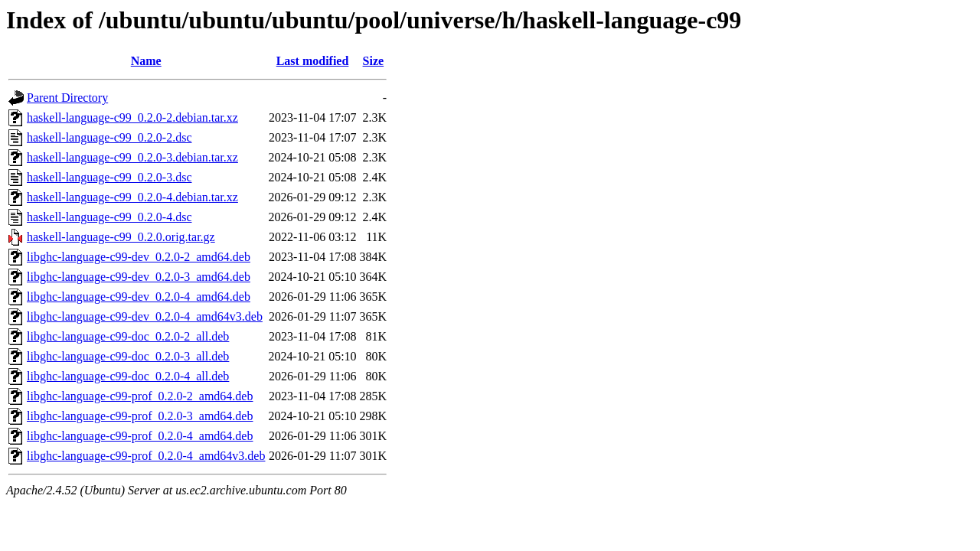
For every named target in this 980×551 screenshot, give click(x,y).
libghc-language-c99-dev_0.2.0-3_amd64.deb (139, 277)
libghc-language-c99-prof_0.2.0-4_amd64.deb (140, 436)
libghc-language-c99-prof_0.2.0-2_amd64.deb (140, 396)
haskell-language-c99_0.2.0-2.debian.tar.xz (132, 117)
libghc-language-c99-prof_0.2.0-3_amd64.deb (140, 416)
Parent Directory (67, 98)
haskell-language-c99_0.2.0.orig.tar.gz (121, 237)
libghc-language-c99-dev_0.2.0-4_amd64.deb (139, 297)
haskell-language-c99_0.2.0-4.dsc (109, 217)
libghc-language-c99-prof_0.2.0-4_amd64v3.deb (146, 456)
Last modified (313, 61)
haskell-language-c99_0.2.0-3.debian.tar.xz (132, 157)
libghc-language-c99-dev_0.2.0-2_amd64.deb (139, 257)
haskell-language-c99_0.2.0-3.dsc (109, 177)
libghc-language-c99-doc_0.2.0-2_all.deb (128, 336)
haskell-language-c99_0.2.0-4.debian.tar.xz (132, 197)
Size (374, 61)
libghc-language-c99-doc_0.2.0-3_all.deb (128, 356)
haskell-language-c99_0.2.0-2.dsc (109, 137)
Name (146, 61)
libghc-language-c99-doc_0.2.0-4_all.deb (128, 376)
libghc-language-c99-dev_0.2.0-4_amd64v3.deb (145, 316)
